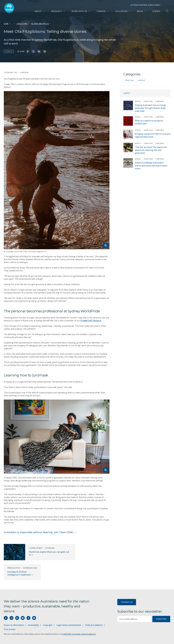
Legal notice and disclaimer (69, 611)
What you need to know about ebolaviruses (149, 122)
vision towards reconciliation (83, 639)
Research (58, 12)
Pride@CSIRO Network (91, 321)
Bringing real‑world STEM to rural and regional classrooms (152, 135)
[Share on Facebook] (28, 51)
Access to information (14, 611)
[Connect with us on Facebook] (6, 604)
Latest (127, 93)
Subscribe (161, 604)
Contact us (127, 588)
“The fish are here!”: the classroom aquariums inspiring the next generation (151, 150)
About (40, 12)
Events (156, 12)
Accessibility (33, 611)
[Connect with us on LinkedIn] (17, 604)
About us (141, 80)
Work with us (81, 12)
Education (123, 12)
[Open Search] (167, 12)
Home (6, 24)
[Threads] (28, 604)
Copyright (48, 611)
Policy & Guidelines (94, 611)
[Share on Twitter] (33, 51)
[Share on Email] (45, 51)
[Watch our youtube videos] (34, 604)
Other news (129, 80)
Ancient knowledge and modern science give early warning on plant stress (151, 166)
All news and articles (40, 24)
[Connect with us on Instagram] (11, 604)
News (142, 12)
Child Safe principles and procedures (79, 620)
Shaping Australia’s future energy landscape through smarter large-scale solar (150, 108)
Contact (9, 51)
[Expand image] (57, 170)
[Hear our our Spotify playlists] (23, 604)
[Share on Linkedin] (39, 51)
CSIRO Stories (22, 24)
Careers (103, 12)
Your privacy (9, 615)
